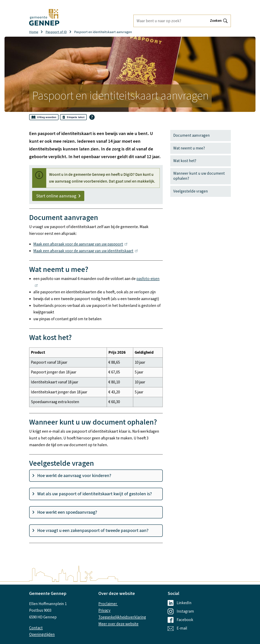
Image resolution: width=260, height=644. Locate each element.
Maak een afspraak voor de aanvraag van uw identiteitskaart (85, 251)
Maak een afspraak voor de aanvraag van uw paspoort (80, 244)
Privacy (104, 610)
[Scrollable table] (96, 377)
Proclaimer (108, 604)
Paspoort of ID (56, 32)
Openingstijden (42, 634)
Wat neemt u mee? (189, 148)
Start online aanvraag (58, 196)
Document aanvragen (192, 135)
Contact (36, 628)
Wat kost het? (185, 161)
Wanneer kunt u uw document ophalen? (199, 176)
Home (34, 32)
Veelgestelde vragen (191, 191)
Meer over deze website (118, 624)
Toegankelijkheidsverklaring (122, 617)
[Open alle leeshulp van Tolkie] (92, 117)
